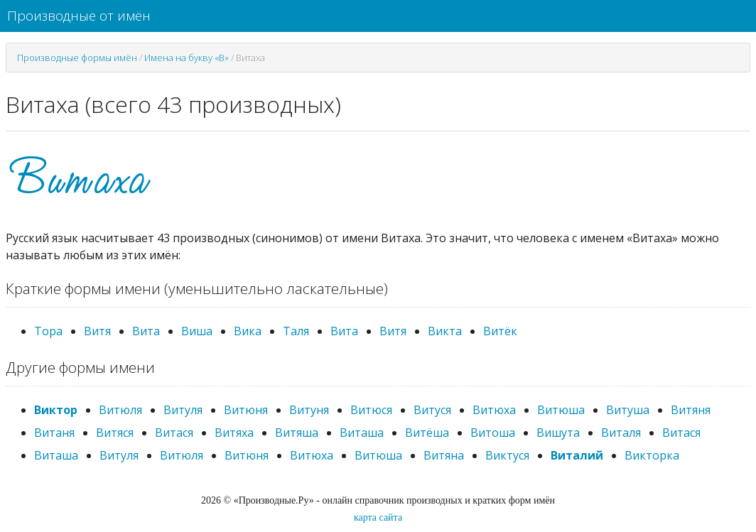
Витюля (120, 410)
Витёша (427, 433)
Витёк (500, 331)
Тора (48, 331)
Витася (174, 433)
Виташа (362, 433)
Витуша (628, 410)
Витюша (561, 410)
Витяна (444, 455)
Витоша (493, 433)
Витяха (234, 433)
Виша (197, 331)
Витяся (115, 433)
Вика (248, 331)
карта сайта (378, 517)
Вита (146, 331)
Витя (97, 331)
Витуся (432, 410)
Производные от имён (79, 16)
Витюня (246, 410)
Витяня (691, 410)
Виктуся (507, 455)
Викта (445, 331)
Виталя (621, 433)
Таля (296, 331)
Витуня (309, 410)
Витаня (54, 433)
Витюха (494, 410)
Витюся (371, 410)
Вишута (558, 433)
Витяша (297, 433)
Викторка (652, 455)
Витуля (183, 410)
